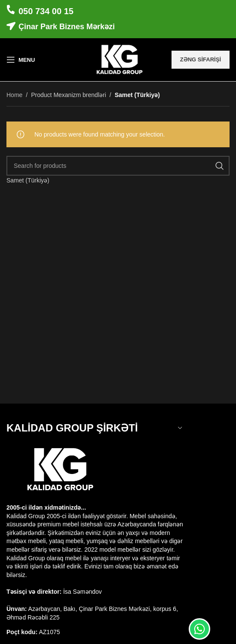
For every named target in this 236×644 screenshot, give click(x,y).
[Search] (118, 166)
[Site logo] (118, 59)
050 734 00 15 (46, 11)
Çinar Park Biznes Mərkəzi (67, 27)
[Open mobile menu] (21, 60)
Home (14, 95)
